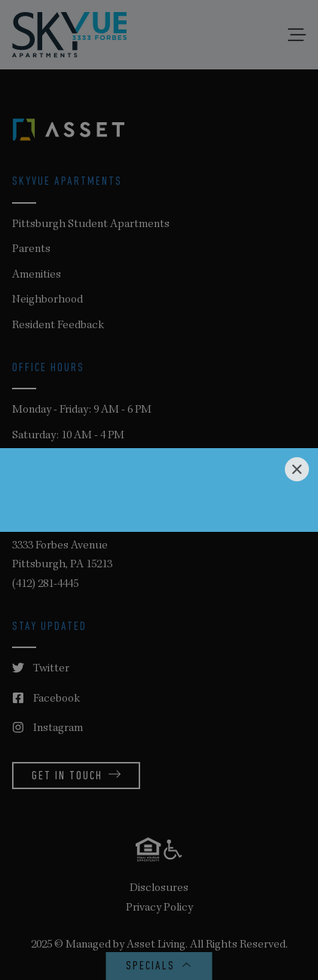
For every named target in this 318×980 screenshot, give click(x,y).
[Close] (297, 469)
